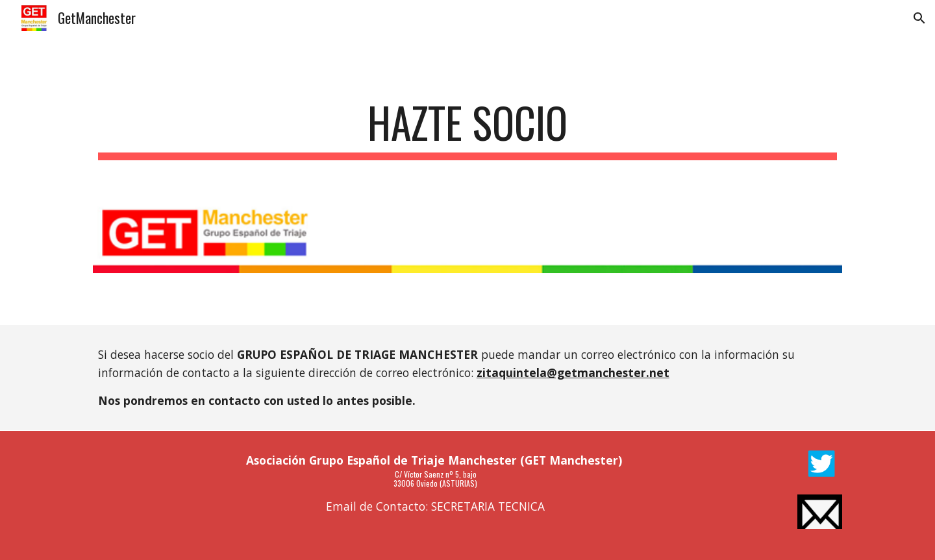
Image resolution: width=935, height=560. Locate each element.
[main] (467, 129)
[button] (919, 18)
